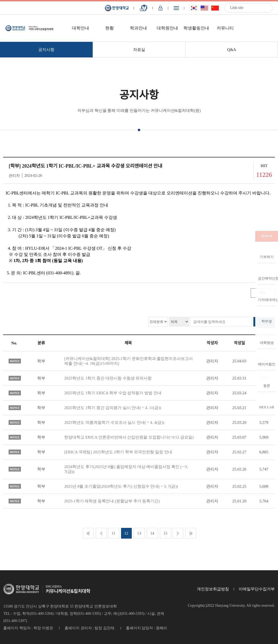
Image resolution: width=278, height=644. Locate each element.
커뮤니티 (225, 28)
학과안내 (138, 28)
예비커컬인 (267, 364)
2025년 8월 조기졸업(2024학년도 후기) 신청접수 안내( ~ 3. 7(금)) (121, 486)
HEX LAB (267, 407)
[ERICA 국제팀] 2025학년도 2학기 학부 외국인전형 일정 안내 (118, 452)
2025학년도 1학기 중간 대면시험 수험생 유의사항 (108, 378)
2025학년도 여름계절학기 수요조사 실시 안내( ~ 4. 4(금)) (114, 422)
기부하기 (267, 257)
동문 (267, 385)
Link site (237, 8)
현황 (110, 28)
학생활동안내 (196, 28)
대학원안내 (167, 28)
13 (139, 533)
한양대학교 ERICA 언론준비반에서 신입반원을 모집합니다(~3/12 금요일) (129, 437)
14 (152, 533)
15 (165, 533)
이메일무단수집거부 (257, 589)
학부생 (267, 321)
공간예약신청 (267, 278)
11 (113, 533)
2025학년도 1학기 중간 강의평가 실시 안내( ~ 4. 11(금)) (113, 408)
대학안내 (81, 28)
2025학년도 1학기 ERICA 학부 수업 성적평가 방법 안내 (113, 393)
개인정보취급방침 (213, 589)
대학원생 (267, 343)
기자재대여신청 (267, 300)
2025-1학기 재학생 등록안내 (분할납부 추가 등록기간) (112, 501)
